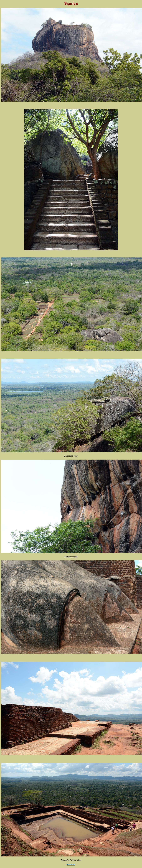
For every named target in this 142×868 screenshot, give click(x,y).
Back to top (71, 865)
